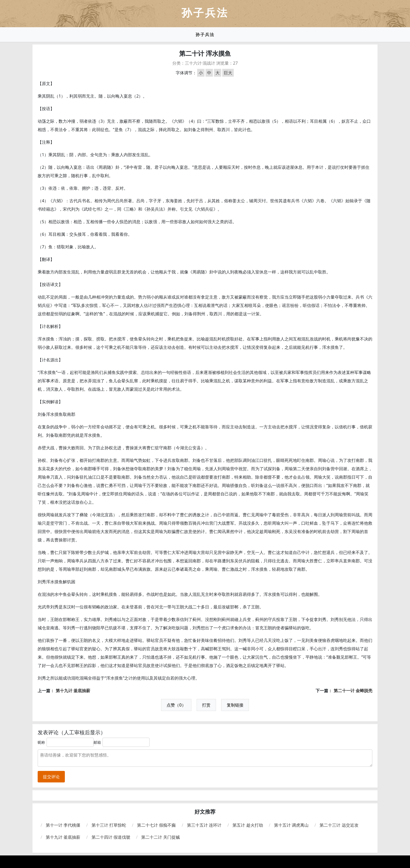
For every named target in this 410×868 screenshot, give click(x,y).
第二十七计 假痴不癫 (156, 825)
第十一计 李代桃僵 (63, 825)
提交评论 (51, 777)
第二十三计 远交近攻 (339, 825)
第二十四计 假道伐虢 (111, 837)
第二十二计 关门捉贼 (161, 837)
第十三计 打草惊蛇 (109, 825)
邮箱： (99, 742)
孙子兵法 (205, 35)
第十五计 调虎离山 (291, 825)
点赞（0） (176, 705)
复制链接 (235, 705)
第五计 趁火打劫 (248, 825)
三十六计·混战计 (200, 63)
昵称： (43, 742)
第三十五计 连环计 (204, 825)
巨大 (228, 73)
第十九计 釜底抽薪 (73, 691)
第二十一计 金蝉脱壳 (353, 691)
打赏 (206, 705)
